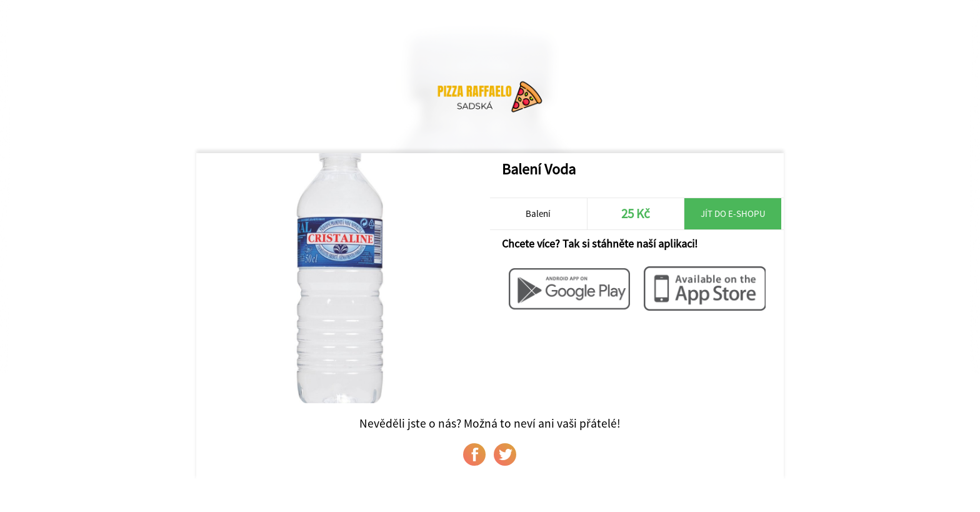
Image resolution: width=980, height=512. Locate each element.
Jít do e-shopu (733, 213)
